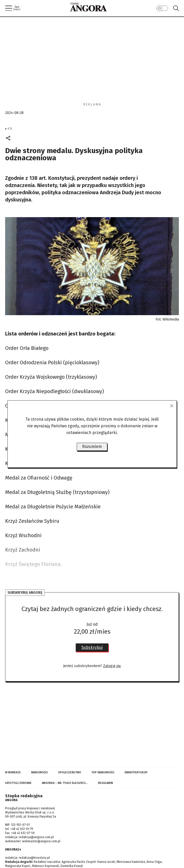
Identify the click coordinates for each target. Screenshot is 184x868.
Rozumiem (92, 446)
